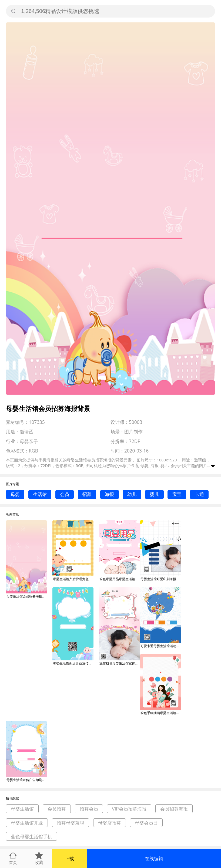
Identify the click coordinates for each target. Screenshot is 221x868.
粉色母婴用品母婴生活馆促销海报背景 (120, 579)
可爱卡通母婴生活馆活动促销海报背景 (161, 646)
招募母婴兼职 (71, 823)
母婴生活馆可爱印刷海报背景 (161, 579)
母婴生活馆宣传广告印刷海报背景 (27, 780)
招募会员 (89, 809)
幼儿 (132, 494)
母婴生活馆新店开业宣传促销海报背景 (73, 663)
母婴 (15, 494)
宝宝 (177, 494)
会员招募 (57, 809)
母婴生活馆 (22, 809)
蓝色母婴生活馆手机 (31, 837)
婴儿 (155, 494)
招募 (87, 494)
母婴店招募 (110, 823)
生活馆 (40, 494)
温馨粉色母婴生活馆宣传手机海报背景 (120, 663)
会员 (65, 494)
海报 (109, 494)
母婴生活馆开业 (27, 823)
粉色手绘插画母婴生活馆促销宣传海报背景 (161, 713)
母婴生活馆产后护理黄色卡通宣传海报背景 (73, 579)
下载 (69, 858)
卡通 (199, 494)
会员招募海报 (174, 809)
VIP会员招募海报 (129, 809)
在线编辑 (154, 858)
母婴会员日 (146, 823)
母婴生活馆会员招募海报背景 (27, 596)
